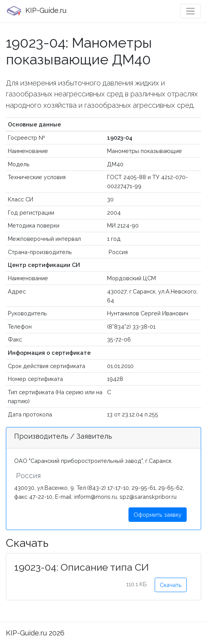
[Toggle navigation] (190, 11)
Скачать (171, 585)
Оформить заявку (158, 515)
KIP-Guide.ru (36, 11)
